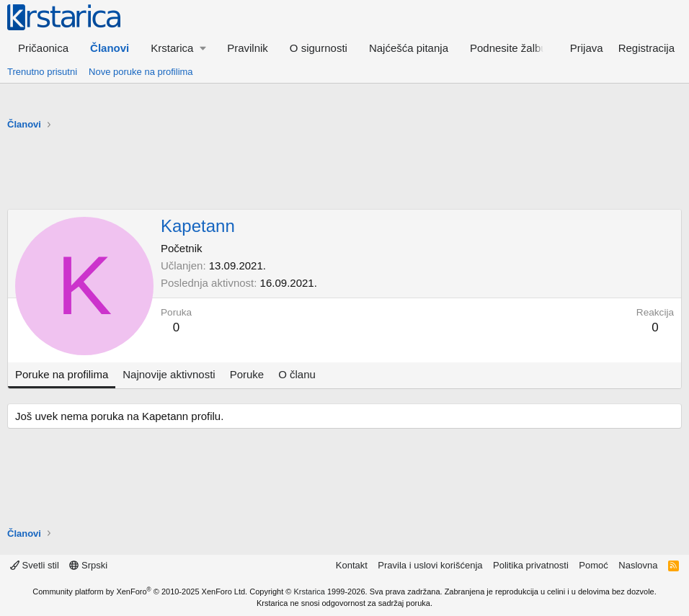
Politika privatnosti (531, 565)
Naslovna (638, 565)
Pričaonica (43, 48)
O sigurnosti (319, 48)
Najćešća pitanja (409, 48)
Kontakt (352, 565)
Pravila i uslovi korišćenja (430, 565)
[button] (178, 48)
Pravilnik (248, 48)
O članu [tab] (297, 374)
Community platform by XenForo (140, 592)
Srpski (88, 565)
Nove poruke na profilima (141, 72)
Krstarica (310, 592)
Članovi (110, 48)
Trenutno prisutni (42, 72)
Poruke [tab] (247, 374)
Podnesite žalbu (508, 48)
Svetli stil (35, 565)
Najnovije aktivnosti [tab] (169, 374)
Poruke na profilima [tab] (62, 374)
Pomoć (593, 565)
